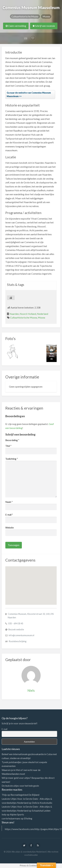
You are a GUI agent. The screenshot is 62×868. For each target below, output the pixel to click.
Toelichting (12, 459)
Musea (46, 16)
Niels (31, 690)
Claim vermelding (16, 26)
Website (10, 528)
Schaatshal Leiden (41, 811)
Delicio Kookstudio (42, 803)
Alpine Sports (17, 814)
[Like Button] (11, 298)
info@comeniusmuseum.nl (21, 635)
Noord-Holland (28, 314)
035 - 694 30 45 (16, 623)
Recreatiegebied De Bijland (25, 795)
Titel (8, 446)
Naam (9, 502)
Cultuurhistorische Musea (25, 16)
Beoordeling (12, 440)
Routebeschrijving (18, 641)
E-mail (9, 515)
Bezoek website (16, 629)
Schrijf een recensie (44, 26)
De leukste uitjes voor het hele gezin (20, 786)
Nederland (43, 314)
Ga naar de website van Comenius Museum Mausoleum (29, 94)
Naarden (14, 314)
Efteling (28, 818)
